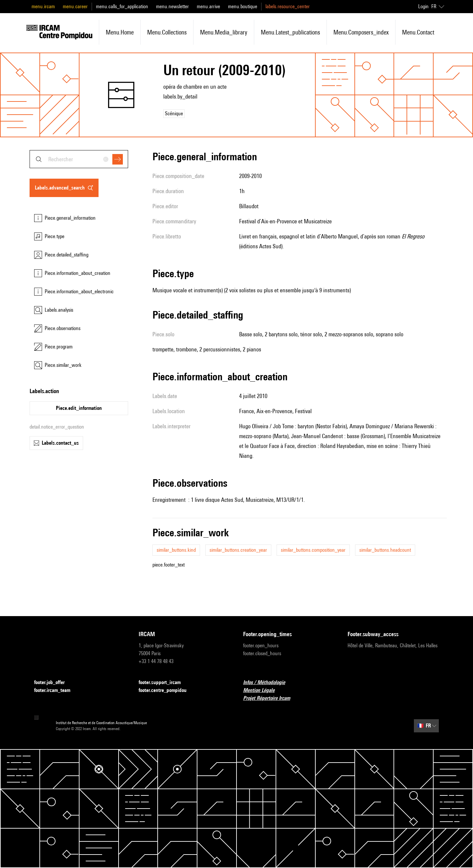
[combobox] (79, 159)
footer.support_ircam (164, 683)
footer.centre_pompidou (167, 690)
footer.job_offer (53, 683)
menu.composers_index (361, 32)
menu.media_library (224, 32)
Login (423, 6)
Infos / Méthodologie (268, 683)
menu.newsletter (172, 6)
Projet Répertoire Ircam (270, 698)
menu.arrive (208, 6)
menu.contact (418, 32)
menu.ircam (43, 6)
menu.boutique (243, 6)
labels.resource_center (288, 6)
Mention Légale (263, 690)
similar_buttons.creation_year (238, 550)
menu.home (120, 32)
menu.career (75, 6)
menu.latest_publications (290, 32)
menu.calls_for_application (122, 6)
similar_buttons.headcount (385, 550)
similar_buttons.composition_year (313, 550)
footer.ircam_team (56, 690)
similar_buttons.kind (176, 550)
